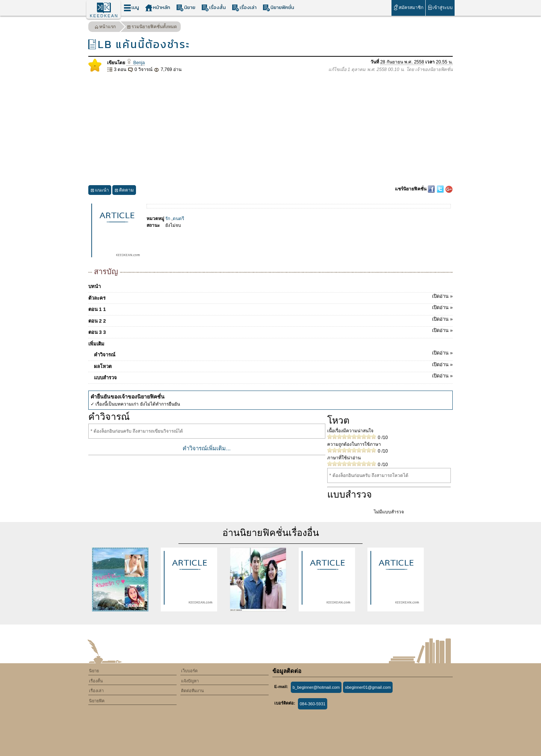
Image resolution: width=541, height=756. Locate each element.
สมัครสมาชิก (408, 7)
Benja (135, 63)
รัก (168, 219)
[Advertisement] (270, 129)
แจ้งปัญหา (190, 681)
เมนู (131, 8)
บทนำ (94, 286)
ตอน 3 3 (270, 331)
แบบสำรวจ (273, 376)
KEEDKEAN (104, 16)
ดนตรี (178, 219)
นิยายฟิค (97, 701)
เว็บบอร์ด (189, 671)
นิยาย (186, 8)
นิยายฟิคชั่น (278, 8)
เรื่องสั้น (214, 8)
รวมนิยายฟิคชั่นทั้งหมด (152, 28)
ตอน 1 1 (270, 308)
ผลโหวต (273, 365)
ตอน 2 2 (270, 320)
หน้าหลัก (158, 8)
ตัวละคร (270, 297)
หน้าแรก (105, 28)
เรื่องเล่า (244, 8)
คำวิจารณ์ (273, 353)
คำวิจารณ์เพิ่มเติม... (207, 448)
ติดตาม (124, 191)
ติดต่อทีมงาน (193, 691)
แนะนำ (100, 191)
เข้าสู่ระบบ (440, 7)
